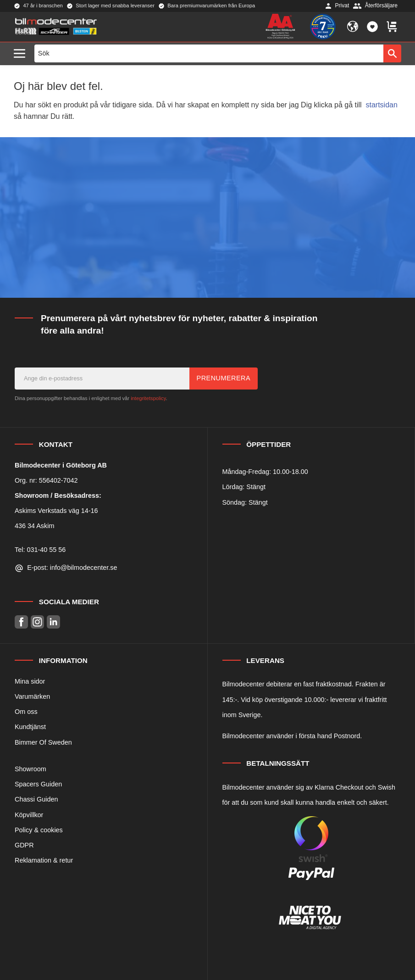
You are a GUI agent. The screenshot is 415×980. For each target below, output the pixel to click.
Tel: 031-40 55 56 (40, 550)
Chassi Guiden (36, 799)
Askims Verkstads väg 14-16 (56, 511)
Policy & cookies (39, 830)
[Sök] (392, 53)
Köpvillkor (29, 815)
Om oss (26, 712)
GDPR (24, 845)
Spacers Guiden (38, 784)
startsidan (382, 105)
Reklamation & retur (44, 860)
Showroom (30, 769)
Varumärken (32, 696)
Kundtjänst (30, 727)
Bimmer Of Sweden (43, 742)
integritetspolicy (148, 398)
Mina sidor (30, 681)
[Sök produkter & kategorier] (209, 53)
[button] (22, 54)
